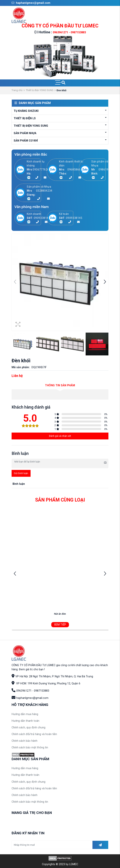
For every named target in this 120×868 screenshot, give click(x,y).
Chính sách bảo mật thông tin (30, 748)
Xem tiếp (60, 625)
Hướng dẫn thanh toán (25, 721)
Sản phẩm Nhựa (25, 133)
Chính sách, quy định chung (28, 728)
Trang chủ (17, 90)
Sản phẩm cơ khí (26, 141)
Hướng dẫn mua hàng (25, 714)
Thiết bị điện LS (25, 118)
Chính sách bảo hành (24, 741)
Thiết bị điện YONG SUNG (40, 90)
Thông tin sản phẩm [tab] (60, 385)
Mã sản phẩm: (21, 367)
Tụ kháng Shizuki (26, 111)
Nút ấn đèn (60, 614)
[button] (105, 282)
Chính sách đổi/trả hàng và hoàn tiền (34, 734)
